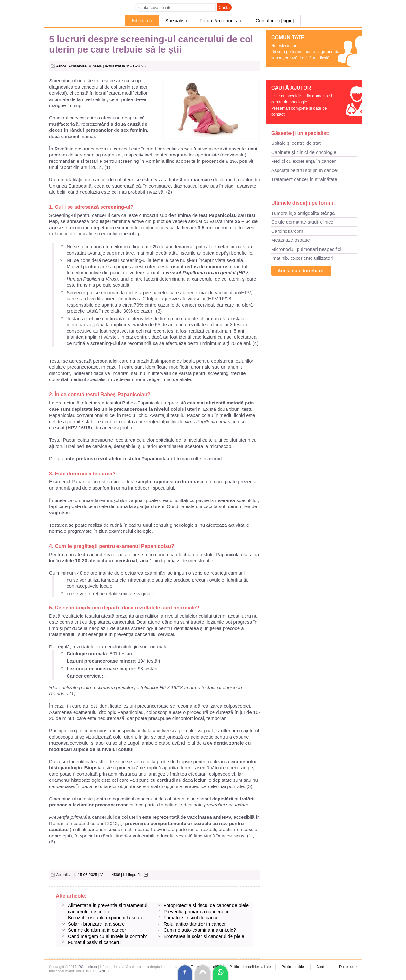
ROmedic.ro (88, 967)
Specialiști (176, 20)
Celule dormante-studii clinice (302, 222)
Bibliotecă (142, 20)
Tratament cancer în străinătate (304, 179)
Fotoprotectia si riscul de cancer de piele (206, 905)
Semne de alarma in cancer (97, 930)
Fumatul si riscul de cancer (192, 917)
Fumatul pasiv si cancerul (95, 942)
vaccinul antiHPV (233, 293)
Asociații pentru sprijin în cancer (305, 170)
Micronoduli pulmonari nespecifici (306, 249)
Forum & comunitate (221, 20)
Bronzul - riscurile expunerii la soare (106, 917)
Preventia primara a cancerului (196, 911)
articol (214, 458)
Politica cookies (293, 967)
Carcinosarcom (287, 231)
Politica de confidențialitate (250, 967)
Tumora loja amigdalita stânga (303, 213)
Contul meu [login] (275, 20)
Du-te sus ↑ (348, 967)
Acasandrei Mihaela (85, 66)
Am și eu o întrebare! (301, 271)
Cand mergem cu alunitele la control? (107, 936)
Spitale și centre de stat (296, 143)
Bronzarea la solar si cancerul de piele (204, 936)
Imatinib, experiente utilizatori (302, 258)
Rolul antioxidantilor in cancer (195, 924)
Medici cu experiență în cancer (303, 161)
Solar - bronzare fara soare (96, 924)
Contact (322, 967)
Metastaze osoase (291, 240)
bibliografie (132, 875)
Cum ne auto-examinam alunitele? (200, 930)
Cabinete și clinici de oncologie (304, 152)
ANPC (104, 971)
